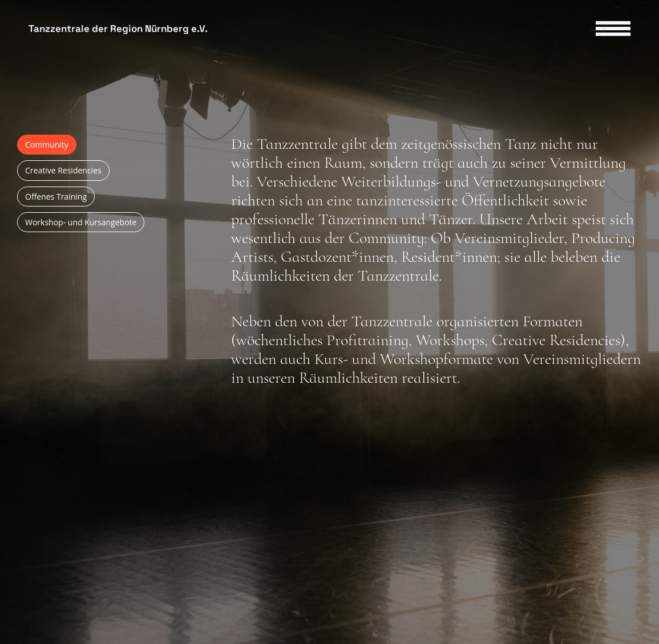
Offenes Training (56, 197)
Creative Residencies (63, 170)
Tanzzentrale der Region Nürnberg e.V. (118, 29)
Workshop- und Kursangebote (81, 222)
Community (47, 145)
